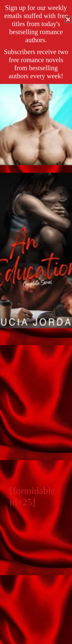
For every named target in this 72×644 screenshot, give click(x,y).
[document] (36, 322)
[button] (68, 19)
